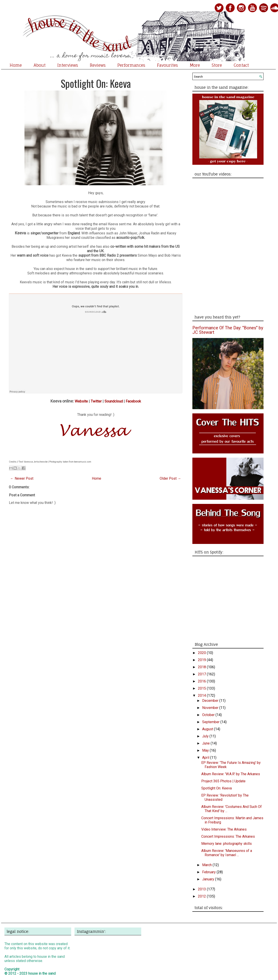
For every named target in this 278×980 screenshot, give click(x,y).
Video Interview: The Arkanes (224, 829)
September (211, 722)
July (206, 736)
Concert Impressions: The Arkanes (228, 836)
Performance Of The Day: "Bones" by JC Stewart (228, 330)
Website (81, 401)
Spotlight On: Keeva (96, 83)
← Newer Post (22, 478)
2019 (202, 660)
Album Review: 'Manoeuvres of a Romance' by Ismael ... (227, 853)
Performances (131, 65)
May (206, 750)
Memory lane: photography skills (227, 844)
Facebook (133, 401)
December (211, 701)
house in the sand (42, 973)
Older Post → (170, 478)
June (206, 743)
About (40, 65)
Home (16, 65)
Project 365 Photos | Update (223, 781)
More (195, 65)
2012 (202, 896)
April (206, 758)
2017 (202, 674)
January (209, 879)
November (211, 708)
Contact (241, 65)
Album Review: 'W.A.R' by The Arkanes (231, 774)
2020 (202, 653)
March (207, 865)
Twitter (96, 401)
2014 (202, 695)
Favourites (167, 65)
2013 (202, 889)
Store (217, 65)
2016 (202, 681)
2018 (202, 667)
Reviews (98, 65)
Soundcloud (114, 401)
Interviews (68, 65)
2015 (202, 688)
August (208, 729)
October (209, 715)
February (209, 872)
